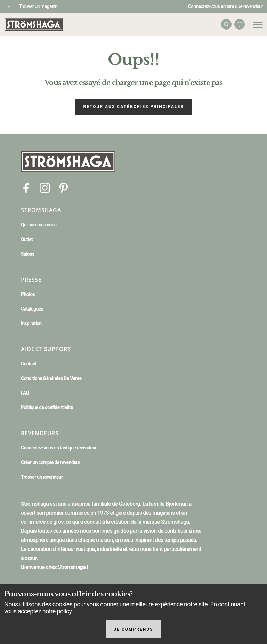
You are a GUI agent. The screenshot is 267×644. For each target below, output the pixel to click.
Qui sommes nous (39, 225)
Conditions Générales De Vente (51, 378)
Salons (28, 254)
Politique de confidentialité (47, 407)
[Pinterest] (64, 187)
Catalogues (32, 309)
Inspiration (31, 323)
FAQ (25, 393)
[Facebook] (26, 187)
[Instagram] (45, 187)
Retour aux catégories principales (133, 107)
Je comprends (134, 629)
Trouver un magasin (38, 6)
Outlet (27, 239)
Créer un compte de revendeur (50, 462)
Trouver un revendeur (42, 477)
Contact (29, 364)
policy (64, 611)
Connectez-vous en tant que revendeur (225, 6)
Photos (28, 294)
